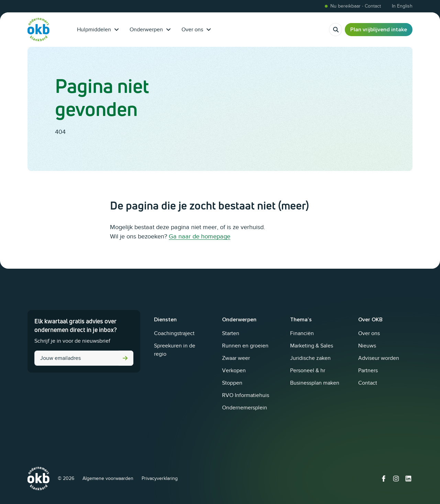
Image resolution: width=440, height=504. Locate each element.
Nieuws (367, 346)
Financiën (302, 333)
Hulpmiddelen (98, 30)
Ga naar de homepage (200, 236)
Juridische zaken (310, 358)
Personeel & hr (308, 371)
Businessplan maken (315, 383)
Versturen (125, 358)
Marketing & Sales (312, 346)
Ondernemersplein (245, 408)
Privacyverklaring (160, 478)
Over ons (196, 30)
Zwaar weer (236, 358)
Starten (231, 333)
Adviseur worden (379, 358)
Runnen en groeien (245, 346)
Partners (368, 371)
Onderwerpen (150, 30)
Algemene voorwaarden (108, 478)
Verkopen (234, 371)
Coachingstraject (174, 333)
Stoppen (232, 383)
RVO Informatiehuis (246, 395)
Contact (368, 383)
